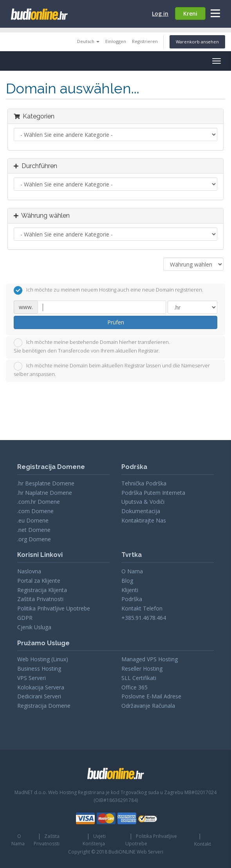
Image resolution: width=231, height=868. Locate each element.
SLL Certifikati (139, 678)
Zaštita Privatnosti (40, 599)
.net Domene (34, 530)
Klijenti (130, 590)
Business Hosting (39, 668)
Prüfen (116, 322)
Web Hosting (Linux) (43, 659)
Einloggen (116, 41)
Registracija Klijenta (42, 590)
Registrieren (145, 41)
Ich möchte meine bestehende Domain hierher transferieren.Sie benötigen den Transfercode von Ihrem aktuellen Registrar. (92, 346)
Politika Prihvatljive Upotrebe (54, 608)
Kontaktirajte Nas (144, 520)
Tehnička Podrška (144, 483)
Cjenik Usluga (34, 627)
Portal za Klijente (39, 581)
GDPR (25, 618)
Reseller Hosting (142, 668)
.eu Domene (33, 520)
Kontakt (203, 844)
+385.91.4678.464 (144, 618)
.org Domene (34, 539)
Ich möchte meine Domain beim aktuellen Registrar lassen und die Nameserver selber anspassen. (112, 370)
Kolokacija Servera (41, 687)
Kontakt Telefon (142, 608)
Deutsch (88, 41)
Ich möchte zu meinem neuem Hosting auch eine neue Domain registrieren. (108, 290)
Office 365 (134, 687)
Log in (160, 13)
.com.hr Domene (39, 502)
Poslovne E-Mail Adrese (151, 696)
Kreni (190, 13)
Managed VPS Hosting (150, 659)
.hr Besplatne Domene (46, 483)
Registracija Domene (44, 706)
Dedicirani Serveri (39, 696)
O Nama (132, 571)
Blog (127, 581)
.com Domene (35, 511)
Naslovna (29, 571)
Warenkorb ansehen (197, 42)
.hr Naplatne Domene (45, 493)
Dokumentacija (141, 511)
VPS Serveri (32, 678)
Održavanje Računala (148, 706)
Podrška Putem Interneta (153, 493)
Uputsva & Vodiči (143, 502)
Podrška (132, 599)
